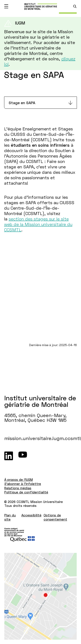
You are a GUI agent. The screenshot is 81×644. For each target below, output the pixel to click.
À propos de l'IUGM (19, 480)
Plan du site (10, 517)
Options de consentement (55, 517)
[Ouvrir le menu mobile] (6, 6)
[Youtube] (23, 456)
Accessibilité (31, 515)
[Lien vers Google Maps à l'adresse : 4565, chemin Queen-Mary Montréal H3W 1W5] (40, 596)
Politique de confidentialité (26, 492)
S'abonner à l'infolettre (23, 484)
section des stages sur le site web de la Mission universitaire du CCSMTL (38, 224)
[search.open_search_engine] (75, 6)
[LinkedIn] (9, 456)
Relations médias (18, 488)
